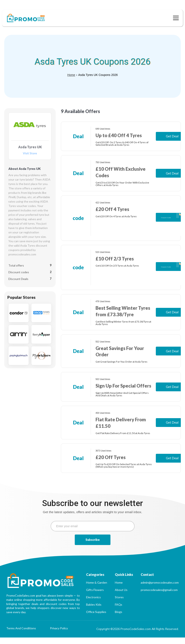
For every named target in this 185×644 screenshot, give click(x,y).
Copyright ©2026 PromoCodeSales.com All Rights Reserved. (138, 635)
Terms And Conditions (21, 635)
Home (71, 69)
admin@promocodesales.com (160, 589)
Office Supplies (96, 618)
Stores (119, 604)
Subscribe (93, 546)
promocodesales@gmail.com (159, 596)
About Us (121, 596)
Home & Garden (97, 589)
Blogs (119, 618)
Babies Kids (94, 611)
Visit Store (30, 147)
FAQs (119, 611)
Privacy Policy (59, 635)
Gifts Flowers (95, 596)
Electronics (93, 604)
